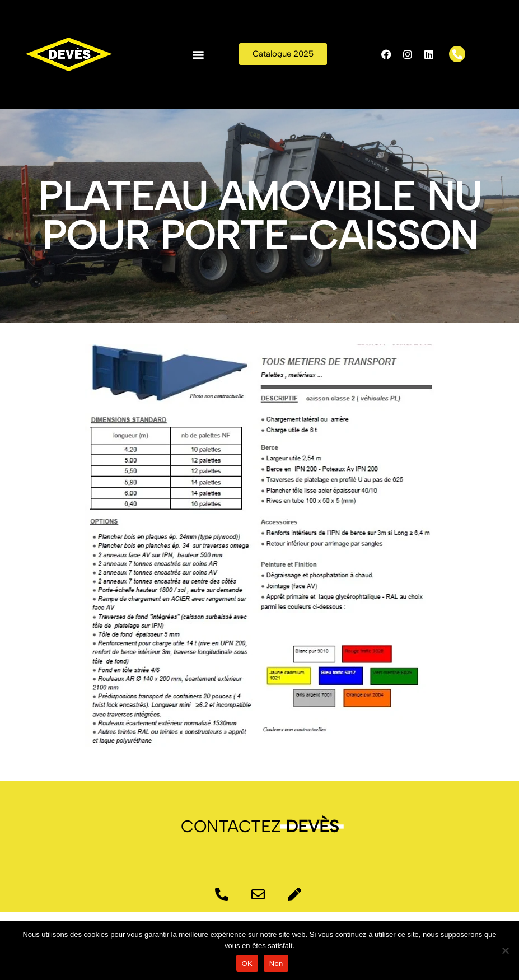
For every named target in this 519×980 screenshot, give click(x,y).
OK (247, 963)
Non (276, 963)
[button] (198, 54)
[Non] (505, 950)
